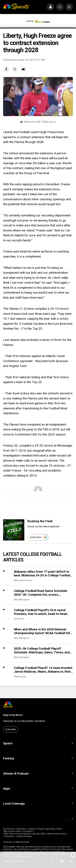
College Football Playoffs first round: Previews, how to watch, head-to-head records (40, 612)
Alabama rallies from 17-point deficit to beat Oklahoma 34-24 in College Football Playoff (42, 573)
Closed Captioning (46, 829)
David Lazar (20, 677)
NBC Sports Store (12, 831)
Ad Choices (9, 829)
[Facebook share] (6, 69)
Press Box (28, 831)
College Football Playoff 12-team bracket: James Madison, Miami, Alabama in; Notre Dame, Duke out (43, 670)
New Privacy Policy (57, 834)
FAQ (59, 829)
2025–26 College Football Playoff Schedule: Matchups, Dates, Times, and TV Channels (42, 650)
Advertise (21, 829)
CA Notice (9, 836)
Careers (31, 829)
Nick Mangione (22, 600)
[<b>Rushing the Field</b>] (14, 530)
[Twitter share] (15, 69)
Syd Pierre (19, 619)
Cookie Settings (24, 836)
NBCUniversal (22, 842)
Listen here (39, 537)
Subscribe (11, 729)
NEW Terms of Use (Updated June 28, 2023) (25, 834)
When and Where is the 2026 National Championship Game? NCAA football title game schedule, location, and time (43, 631)
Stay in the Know (13, 715)
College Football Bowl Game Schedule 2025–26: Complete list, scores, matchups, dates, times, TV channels (41, 593)
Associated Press (23, 580)
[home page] (16, 7)
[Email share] (23, 69)
